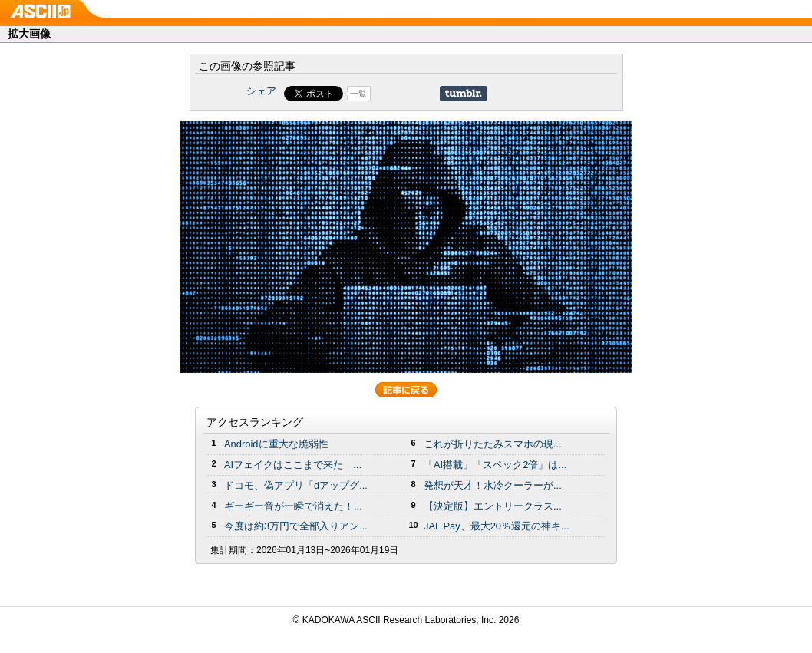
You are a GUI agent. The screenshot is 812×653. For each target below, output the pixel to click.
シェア (261, 91)
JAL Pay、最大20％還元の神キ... (497, 526)
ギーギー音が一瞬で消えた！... (293, 506)
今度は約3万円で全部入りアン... (296, 526)
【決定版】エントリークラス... (493, 506)
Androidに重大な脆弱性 (276, 444)
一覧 (358, 94)
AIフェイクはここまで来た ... (293, 465)
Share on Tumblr (463, 94)
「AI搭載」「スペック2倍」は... (495, 465)
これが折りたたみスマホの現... (493, 444)
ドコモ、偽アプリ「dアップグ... (296, 485)
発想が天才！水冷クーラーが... (493, 485)
